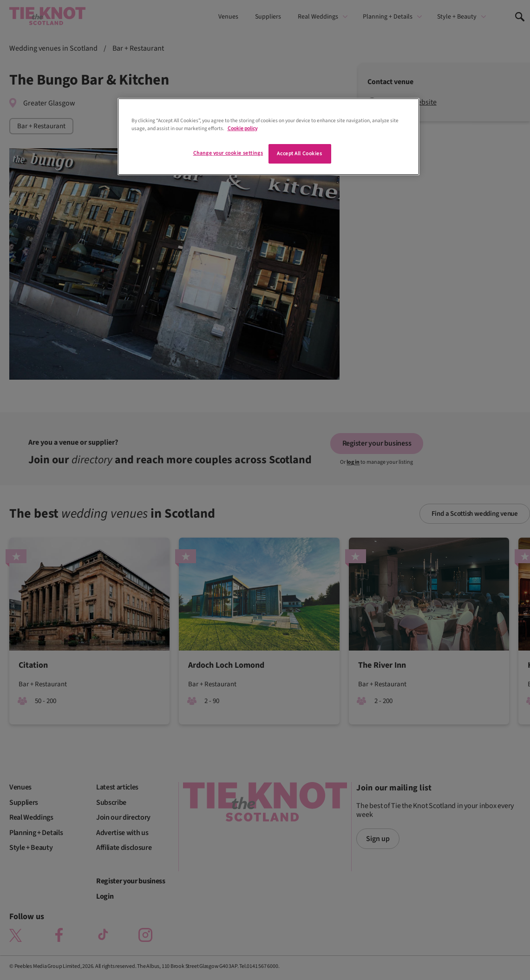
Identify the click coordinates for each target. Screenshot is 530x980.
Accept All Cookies (299, 154)
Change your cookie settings (228, 153)
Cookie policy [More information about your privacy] (242, 128)
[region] (268, 137)
